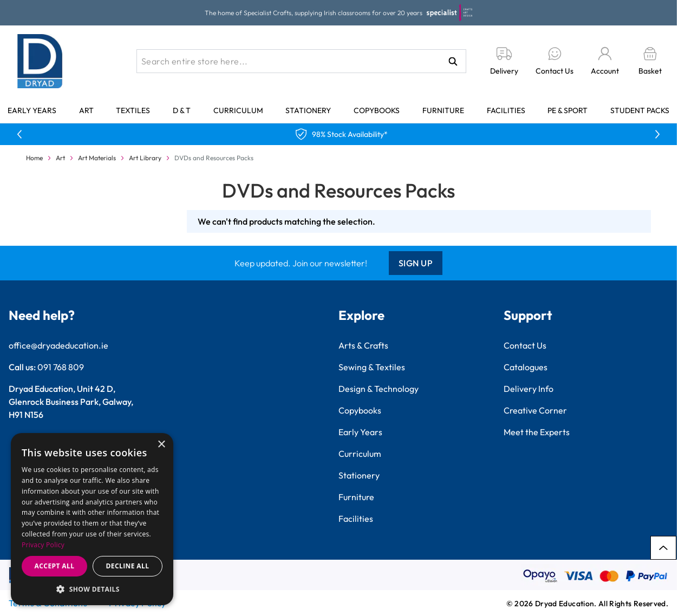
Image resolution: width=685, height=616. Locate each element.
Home (34, 158)
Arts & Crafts (363, 345)
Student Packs (640, 110)
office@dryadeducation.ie (58, 345)
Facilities (506, 110)
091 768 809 (61, 367)
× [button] (161, 445)
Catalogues (526, 367)
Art (86, 110)
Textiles (133, 110)
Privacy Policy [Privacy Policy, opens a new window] (43, 545)
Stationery (308, 110)
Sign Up (416, 263)
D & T (182, 110)
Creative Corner (535, 410)
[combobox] (301, 61)
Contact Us (525, 345)
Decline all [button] (128, 566)
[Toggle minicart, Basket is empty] (650, 61)
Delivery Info (529, 389)
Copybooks (377, 110)
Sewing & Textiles (372, 367)
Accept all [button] (55, 566)
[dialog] (92, 519)
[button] (92, 589)
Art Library (145, 158)
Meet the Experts (537, 432)
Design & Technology (379, 389)
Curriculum (238, 110)
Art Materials (97, 158)
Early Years (32, 110)
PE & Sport (567, 110)
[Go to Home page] (40, 61)
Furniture (443, 110)
